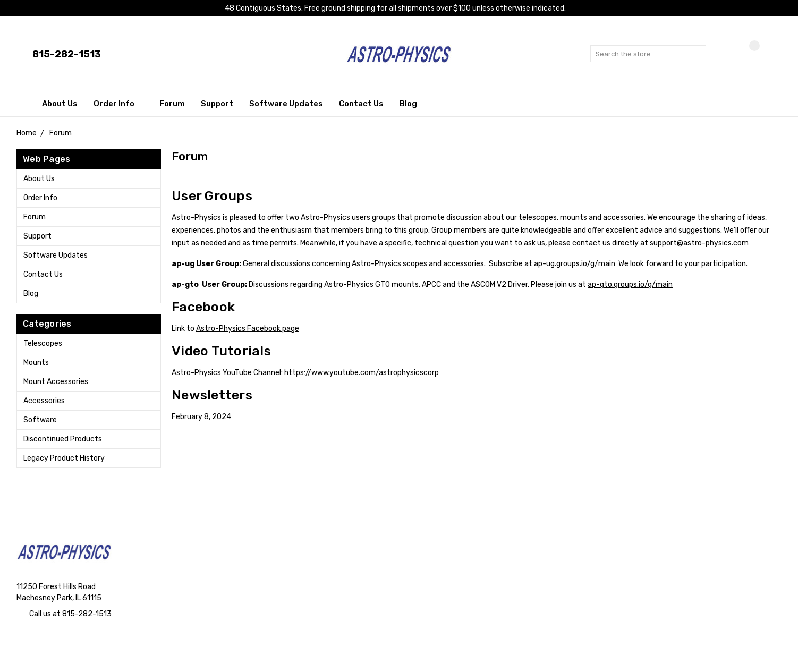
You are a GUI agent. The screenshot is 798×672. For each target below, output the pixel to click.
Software (40, 420)
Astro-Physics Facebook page (248, 329)
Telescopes (43, 343)
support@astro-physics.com (699, 243)
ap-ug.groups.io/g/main (575, 264)
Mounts (36, 363)
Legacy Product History (64, 458)
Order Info (118, 104)
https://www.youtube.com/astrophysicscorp (362, 373)
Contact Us (361, 104)
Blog (408, 104)
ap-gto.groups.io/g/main (630, 284)
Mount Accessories (56, 382)
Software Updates (286, 104)
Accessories (44, 401)
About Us (60, 104)
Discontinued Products (63, 439)
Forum (172, 104)
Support (217, 104)
